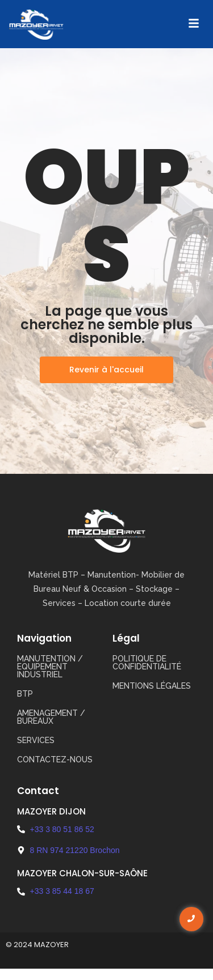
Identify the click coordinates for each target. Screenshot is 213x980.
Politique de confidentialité (147, 663)
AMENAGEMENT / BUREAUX (51, 717)
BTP (25, 694)
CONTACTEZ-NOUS (55, 760)
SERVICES (36, 740)
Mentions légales (152, 686)
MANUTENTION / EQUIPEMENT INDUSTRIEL (50, 667)
